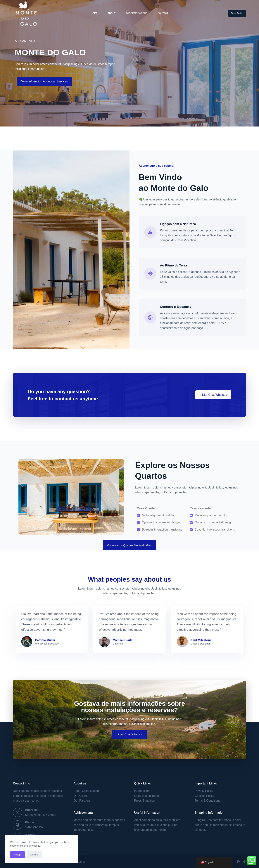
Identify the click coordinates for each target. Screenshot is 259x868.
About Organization (86, 791)
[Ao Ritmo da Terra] (150, 274)
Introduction (142, 791)
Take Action (237, 13)
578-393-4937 (34, 827)
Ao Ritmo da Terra (173, 265)
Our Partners (82, 801)
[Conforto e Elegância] (150, 317)
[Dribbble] (238, 862)
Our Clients (81, 796)
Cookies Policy (204, 796)
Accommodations (137, 13)
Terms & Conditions (207, 801)
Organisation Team (146, 796)
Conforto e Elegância (176, 307)
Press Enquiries (144, 801)
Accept (18, 855)
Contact (163, 13)
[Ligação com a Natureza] (150, 232)
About (112, 13)
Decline (34, 855)
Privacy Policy (204, 791)
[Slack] (245, 862)
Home (94, 13)
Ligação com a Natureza (178, 224)
